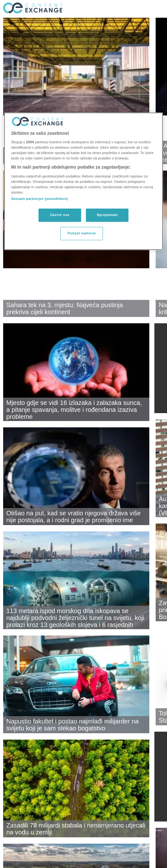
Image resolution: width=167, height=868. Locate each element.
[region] (83, 181)
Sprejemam (107, 215)
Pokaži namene (82, 233)
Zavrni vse (60, 215)
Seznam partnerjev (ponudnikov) (39, 199)
